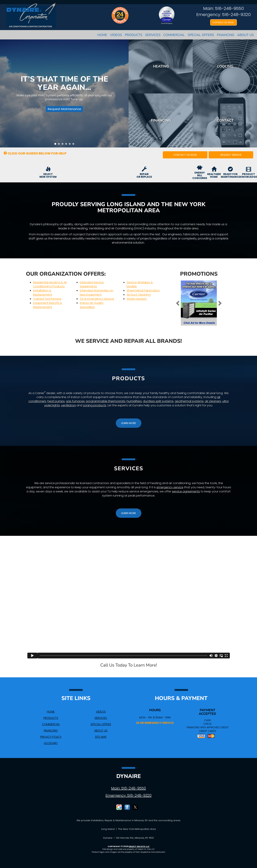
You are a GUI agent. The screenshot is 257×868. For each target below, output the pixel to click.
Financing (226, 35)
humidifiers (134, 401)
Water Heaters (137, 299)
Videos (116, 35)
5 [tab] (71, 145)
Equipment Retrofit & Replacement (48, 305)
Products (134, 35)
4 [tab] (67, 145)
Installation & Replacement (43, 293)
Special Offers (201, 35)
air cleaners (213, 401)
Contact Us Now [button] (224, 22)
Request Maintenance (63, 110)
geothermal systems (189, 401)
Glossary (51, 743)
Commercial (174, 35)
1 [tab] (56, 145)
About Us (245, 35)
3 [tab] (63, 145)
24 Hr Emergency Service (97, 299)
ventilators (68, 405)
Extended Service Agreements (92, 284)
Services (153, 35)
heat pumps (56, 401)
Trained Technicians (47, 299)
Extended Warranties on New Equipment (97, 293)
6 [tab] (74, 145)
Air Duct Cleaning (139, 295)
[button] (185, 155)
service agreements (186, 491)
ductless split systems (158, 401)
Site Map (101, 737)
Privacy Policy (51, 737)
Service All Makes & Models (140, 284)
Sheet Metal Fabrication (143, 291)
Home (102, 35)
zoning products (95, 405)
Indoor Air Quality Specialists (92, 305)
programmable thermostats (106, 401)
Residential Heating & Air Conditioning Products (50, 284)
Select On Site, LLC (139, 846)
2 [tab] (60, 145)
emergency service (170, 487)
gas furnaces (75, 401)
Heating (161, 67)
